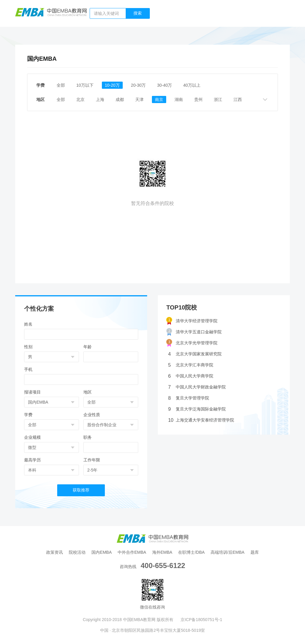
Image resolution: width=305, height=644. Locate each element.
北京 (80, 99)
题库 (255, 552)
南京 (159, 99)
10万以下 (85, 85)
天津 (139, 99)
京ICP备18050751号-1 (201, 620)
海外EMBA (162, 552)
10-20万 (112, 85)
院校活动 (77, 552)
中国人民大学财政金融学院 (197, 387)
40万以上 (192, 85)
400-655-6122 (163, 566)
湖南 (179, 99)
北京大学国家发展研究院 (195, 354)
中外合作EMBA (132, 552)
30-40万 (164, 85)
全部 (61, 85)
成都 (120, 99)
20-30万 (139, 85)
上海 (100, 99)
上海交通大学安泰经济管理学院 (201, 420)
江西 (238, 99)
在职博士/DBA (191, 552)
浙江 (218, 99)
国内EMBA (102, 552)
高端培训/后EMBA (228, 552)
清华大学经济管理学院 (192, 321)
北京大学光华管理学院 (192, 343)
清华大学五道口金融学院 (194, 332)
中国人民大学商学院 (191, 376)
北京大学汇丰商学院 (191, 365)
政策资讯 (55, 552)
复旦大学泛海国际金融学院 (197, 409)
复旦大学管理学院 (189, 398)
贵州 (198, 99)
